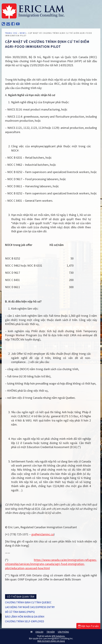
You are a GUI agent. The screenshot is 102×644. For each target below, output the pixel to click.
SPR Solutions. (58, 636)
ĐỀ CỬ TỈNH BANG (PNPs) (20, 612)
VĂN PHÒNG (63, 632)
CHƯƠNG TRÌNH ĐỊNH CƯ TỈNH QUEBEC (28, 602)
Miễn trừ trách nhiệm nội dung (51, 641)
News (23, 33)
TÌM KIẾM (51, 632)
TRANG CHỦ (11, 33)
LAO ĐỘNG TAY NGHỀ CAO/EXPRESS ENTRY (30, 607)
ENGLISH (39, 632)
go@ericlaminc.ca (42, 534)
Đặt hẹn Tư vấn (88, 626)
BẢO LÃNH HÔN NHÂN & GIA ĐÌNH (25, 617)
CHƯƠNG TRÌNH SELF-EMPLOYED (25, 621)
